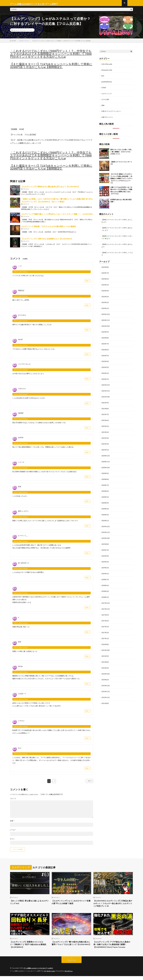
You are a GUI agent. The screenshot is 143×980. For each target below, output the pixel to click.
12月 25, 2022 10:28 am (21, 372)
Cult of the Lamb (107, 66)
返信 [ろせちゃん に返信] (87, 405)
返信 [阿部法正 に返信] (87, 307)
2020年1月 (105, 517)
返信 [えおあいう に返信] (87, 713)
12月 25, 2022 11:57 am (21, 701)
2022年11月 (106, 320)
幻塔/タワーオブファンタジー (112, 112)
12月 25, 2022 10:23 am (21, 323)
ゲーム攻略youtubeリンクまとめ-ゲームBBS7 (40, 972)
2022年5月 (105, 355)
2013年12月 (106, 680)
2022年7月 (105, 343)
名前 (12, 823)
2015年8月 (105, 657)
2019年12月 (106, 523)
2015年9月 (105, 651)
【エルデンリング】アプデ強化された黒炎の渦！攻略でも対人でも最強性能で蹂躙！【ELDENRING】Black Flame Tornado (113, 948)
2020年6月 (105, 488)
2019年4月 (105, 552)
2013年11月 (106, 686)
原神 (103, 106)
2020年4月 (105, 500)
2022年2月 (105, 372)
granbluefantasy (107, 83)
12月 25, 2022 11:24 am (21, 649)
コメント (13, 800)
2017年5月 (105, 622)
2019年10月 (106, 535)
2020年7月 (105, 482)
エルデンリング (27, 32)
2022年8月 (105, 337)
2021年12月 (106, 384)
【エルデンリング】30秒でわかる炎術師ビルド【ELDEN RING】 (47, 240)
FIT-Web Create (50, 975)
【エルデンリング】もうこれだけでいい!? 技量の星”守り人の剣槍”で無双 (71, 904)
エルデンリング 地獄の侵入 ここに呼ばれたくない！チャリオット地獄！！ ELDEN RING (57, 216)
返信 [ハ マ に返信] (87, 282)
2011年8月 (105, 697)
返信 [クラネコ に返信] (87, 740)
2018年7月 (105, 575)
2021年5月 (105, 424)
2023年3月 (105, 297)
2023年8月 (105, 268)
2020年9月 (105, 471)
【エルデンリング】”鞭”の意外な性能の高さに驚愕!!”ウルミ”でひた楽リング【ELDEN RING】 (71, 948)
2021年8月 (105, 407)
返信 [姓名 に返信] (87, 503)
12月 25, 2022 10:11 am (21, 298)
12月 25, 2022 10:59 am (21, 543)
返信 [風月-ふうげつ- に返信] (87, 528)
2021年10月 (106, 395)
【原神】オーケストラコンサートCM (114, 220)
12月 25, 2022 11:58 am (21, 728)
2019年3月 (105, 558)
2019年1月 (105, 569)
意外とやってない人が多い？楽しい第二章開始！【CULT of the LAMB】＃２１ (121, 153)
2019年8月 (105, 540)
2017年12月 (106, 598)
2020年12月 (106, 453)
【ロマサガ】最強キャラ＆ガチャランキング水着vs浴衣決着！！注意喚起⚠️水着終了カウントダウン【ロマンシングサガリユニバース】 (121, 179)
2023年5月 (105, 285)
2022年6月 (105, 349)
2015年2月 (105, 662)
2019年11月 (106, 529)
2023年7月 (105, 273)
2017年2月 (105, 627)
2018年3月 (105, 587)
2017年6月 (105, 616)
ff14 (103, 77)
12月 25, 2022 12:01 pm (21, 756)
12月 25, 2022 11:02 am (21, 595)
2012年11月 (106, 691)
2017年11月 (106, 604)
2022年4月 (105, 360)
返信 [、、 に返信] (87, 609)
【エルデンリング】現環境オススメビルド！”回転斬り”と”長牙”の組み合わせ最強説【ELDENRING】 (30, 948)
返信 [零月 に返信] (87, 658)
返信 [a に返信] (87, 634)
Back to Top (72, 964)
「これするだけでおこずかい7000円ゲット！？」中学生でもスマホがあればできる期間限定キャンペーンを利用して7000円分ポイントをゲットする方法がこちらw (51, 56)
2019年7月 (105, 546)
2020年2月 (105, 511)
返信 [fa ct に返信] (87, 770)
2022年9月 (105, 331)
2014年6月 (105, 674)
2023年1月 (105, 308)
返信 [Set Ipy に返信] (87, 685)
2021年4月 (105, 430)
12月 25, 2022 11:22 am (21, 625)
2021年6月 (105, 418)
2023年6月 (105, 279)
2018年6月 (105, 581)
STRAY (104, 89)
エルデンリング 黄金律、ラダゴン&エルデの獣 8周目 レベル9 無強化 (49, 228)
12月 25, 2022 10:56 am (21, 519)
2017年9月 (105, 610)
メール (13, 832)
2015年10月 (106, 645)
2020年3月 (105, 506)
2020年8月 (105, 477)
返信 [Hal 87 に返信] (87, 356)
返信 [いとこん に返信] (87, 479)
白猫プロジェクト (108, 118)
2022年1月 (105, 378)
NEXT (87, 783)
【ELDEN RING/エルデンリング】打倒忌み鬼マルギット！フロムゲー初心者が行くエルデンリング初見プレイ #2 (113, 906)
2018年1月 (105, 593)
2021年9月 (105, 401)
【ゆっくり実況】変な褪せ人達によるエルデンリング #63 (30, 904)
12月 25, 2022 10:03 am (21, 274)
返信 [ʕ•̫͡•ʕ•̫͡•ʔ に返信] (87, 429)
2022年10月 (106, 326)
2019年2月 (105, 564)
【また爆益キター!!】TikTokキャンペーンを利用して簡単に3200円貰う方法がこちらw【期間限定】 (51, 68)
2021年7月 (105, 413)
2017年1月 (105, 633)
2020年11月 (106, 459)
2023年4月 (105, 291)
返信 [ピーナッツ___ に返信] (87, 555)
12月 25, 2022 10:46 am (21, 445)
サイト (12, 841)
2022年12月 (106, 314)
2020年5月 (105, 494)
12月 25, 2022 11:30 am (21, 674)
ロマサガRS (106, 101)
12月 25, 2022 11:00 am (21, 570)
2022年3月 (105, 366)
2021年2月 (105, 442)
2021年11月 (106, 389)
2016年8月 (105, 639)
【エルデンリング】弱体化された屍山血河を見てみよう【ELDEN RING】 (50, 188)
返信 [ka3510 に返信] (87, 454)
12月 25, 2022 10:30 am (21, 396)
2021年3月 (105, 436)
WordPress (70, 975)
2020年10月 (106, 465)
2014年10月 (106, 668)
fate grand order (107, 72)
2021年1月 (105, 448)
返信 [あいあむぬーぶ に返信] (87, 579)
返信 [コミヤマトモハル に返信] (87, 380)
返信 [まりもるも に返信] (87, 331)
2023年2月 (105, 302)
